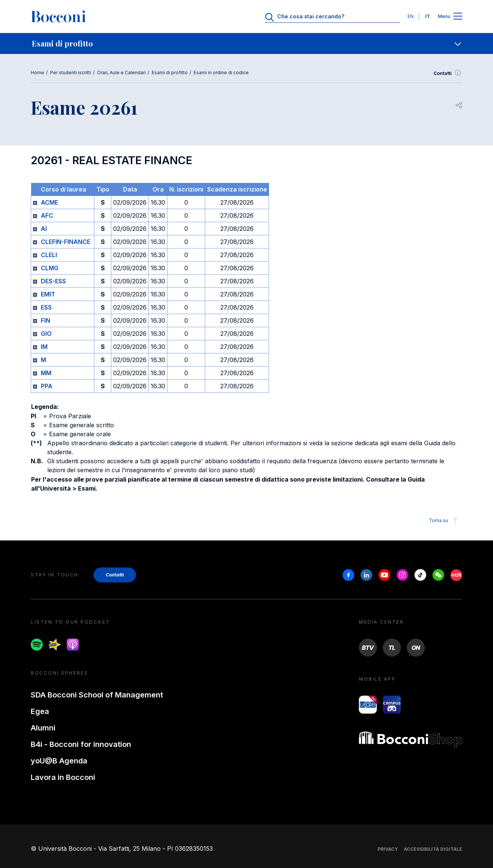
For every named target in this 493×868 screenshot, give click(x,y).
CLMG (50, 268)
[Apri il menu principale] (458, 17)
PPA (47, 386)
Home (37, 73)
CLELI (49, 255)
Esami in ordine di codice (221, 73)
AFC (47, 216)
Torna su (444, 521)
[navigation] (246, 43)
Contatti (448, 73)
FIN (46, 320)
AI (44, 229)
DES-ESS (53, 281)
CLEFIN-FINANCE (66, 242)
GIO (46, 334)
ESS (46, 307)
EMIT (48, 294)
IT (428, 16)
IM (44, 347)
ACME (49, 202)
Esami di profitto (170, 73)
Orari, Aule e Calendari (121, 73)
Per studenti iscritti (71, 73)
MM (46, 373)
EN (411, 16)
